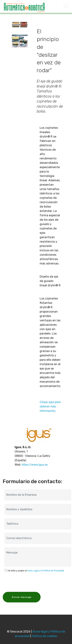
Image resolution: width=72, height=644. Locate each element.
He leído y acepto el (36, 571)
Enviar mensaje (22, 597)
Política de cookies (44, 636)
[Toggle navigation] (66, 6)
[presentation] (32, 582)
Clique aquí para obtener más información (50, 406)
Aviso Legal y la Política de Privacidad (46, 571)
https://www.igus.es (35, 465)
